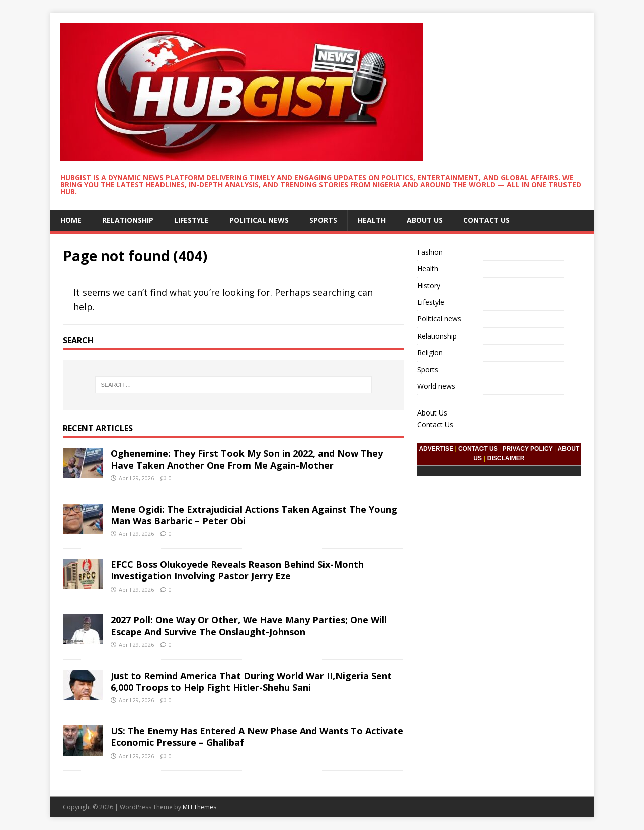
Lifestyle (191, 220)
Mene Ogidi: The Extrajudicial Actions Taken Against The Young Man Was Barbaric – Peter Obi (254, 515)
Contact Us (487, 220)
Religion (430, 352)
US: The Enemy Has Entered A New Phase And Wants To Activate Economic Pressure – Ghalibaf (257, 737)
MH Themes (199, 807)
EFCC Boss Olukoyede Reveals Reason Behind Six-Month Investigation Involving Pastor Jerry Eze (237, 570)
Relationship (128, 220)
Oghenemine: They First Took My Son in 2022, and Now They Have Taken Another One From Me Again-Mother (247, 459)
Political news (259, 220)
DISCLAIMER (506, 458)
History (429, 285)
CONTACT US (478, 449)
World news (436, 386)
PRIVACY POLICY (528, 449)
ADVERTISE (436, 449)
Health (372, 220)
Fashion (430, 252)
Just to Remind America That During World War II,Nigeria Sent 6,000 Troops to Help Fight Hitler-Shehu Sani (251, 681)
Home (71, 220)
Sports (323, 220)
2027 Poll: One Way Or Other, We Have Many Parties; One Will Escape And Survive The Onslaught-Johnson (249, 626)
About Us (425, 220)
